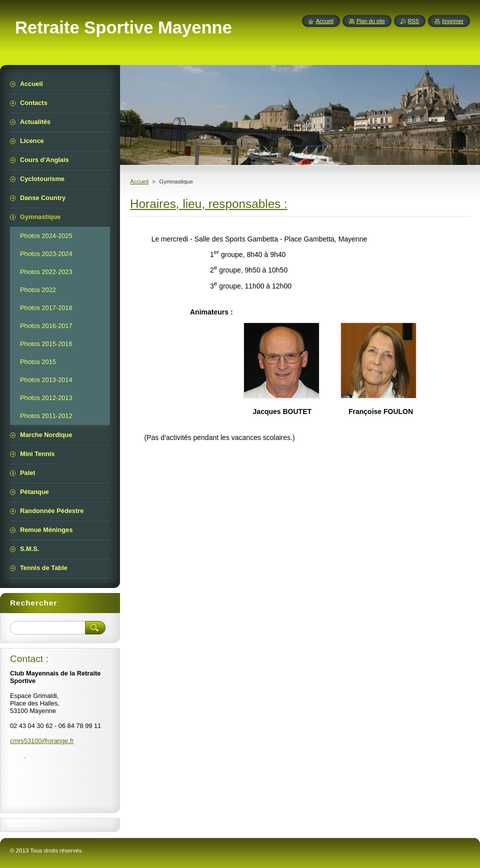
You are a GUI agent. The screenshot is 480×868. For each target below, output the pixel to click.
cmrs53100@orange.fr (42, 741)
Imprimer (453, 21)
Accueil (139, 181)
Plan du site (371, 21)
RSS (413, 21)
